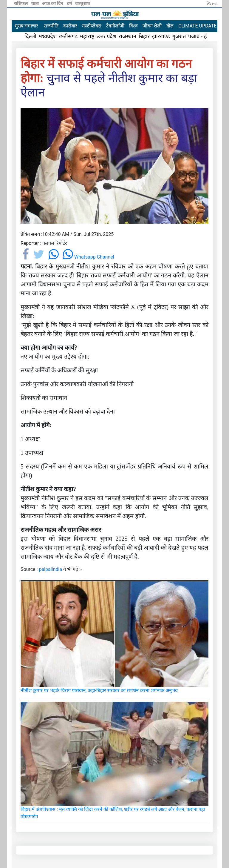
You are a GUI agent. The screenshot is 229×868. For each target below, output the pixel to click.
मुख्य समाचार (27, 26)
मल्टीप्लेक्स (92, 26)
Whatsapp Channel (88, 257)
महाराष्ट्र (87, 36)
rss (212, 4)
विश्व (133, 26)
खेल (170, 26)
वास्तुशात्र (82, 4)
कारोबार (70, 26)
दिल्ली (30, 36)
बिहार (144, 36)
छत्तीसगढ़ (68, 36)
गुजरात (179, 36)
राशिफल (21, 4)
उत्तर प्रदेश (107, 36)
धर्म (70, 4)
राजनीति (51, 26)
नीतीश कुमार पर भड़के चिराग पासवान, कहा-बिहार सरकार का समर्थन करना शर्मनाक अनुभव (99, 690)
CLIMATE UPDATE (197, 26)
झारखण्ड (161, 36)
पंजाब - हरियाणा (204, 36)
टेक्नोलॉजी (115, 26)
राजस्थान (127, 36)
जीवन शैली (152, 26)
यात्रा (36, 4)
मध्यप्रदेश (48, 36)
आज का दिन (53, 4)
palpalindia (50, 569)
